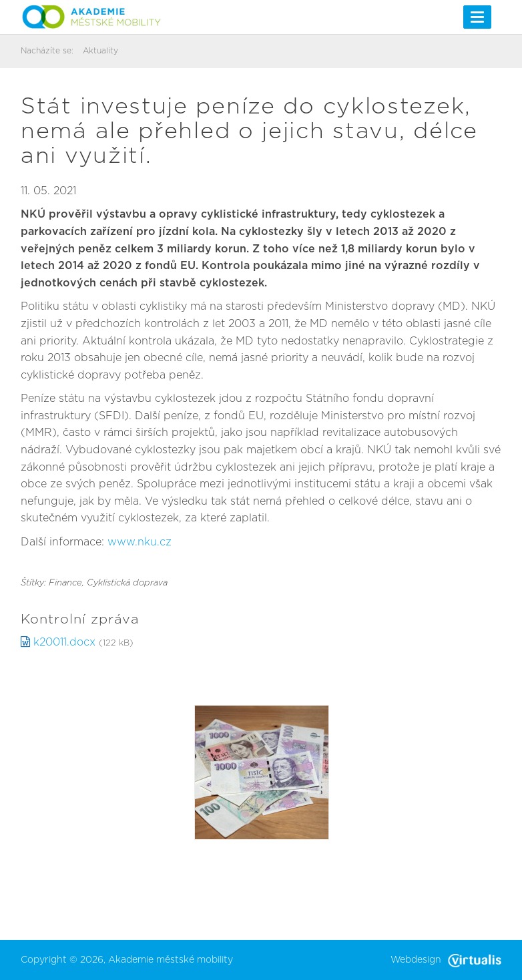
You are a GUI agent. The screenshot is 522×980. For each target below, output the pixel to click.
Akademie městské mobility (171, 960)
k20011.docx (64, 642)
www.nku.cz (140, 542)
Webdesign (446, 960)
